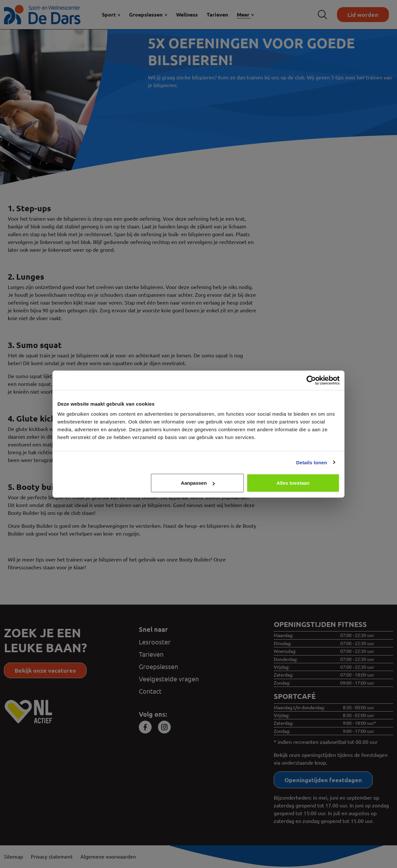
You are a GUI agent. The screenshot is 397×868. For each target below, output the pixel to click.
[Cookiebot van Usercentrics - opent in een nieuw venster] (311, 380)
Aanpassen (198, 483)
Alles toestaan (293, 483)
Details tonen (312, 462)
